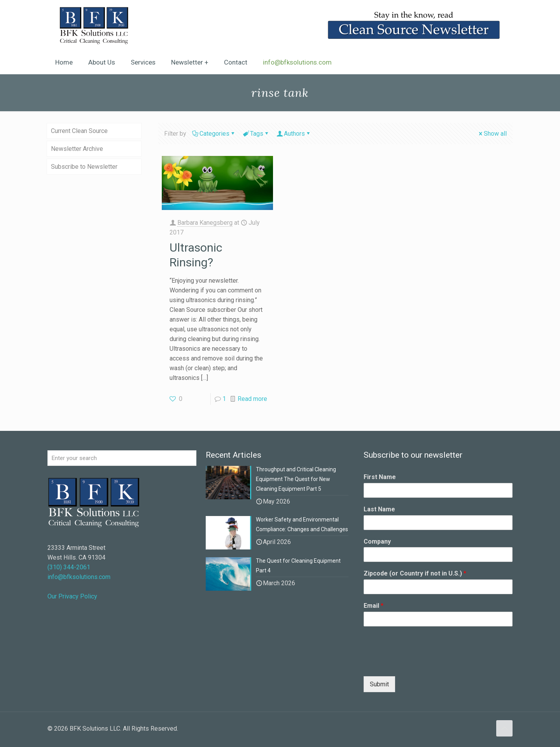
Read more (252, 399)
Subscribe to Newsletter (84, 167)
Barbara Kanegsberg (205, 223)
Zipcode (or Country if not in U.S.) (415, 573)
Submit (379, 684)
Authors (294, 134)
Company (377, 541)
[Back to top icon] (504, 728)
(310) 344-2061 (69, 567)
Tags (256, 134)
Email (374, 606)
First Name (380, 477)
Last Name (379, 509)
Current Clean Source (79, 131)
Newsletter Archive (77, 149)
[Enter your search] (122, 458)
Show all (492, 134)
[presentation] (423, 663)
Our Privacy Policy (72, 596)
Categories (214, 134)
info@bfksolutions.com (79, 577)
